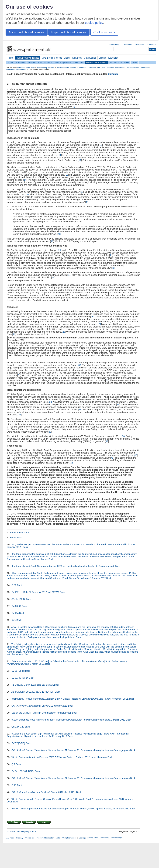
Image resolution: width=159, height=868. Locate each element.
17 (87, 202)
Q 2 (13, 764)
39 (107, 441)
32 (107, 380)
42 (71, 463)
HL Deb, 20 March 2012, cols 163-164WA (33, 685)
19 (52, 241)
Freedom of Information (45, 838)
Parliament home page (26, 68)
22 (125, 265)
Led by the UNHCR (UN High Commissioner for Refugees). (41, 713)
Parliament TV (115, 63)
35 (80, 410)
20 (59, 250)
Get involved (90, 58)
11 (60, 155)
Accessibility (114, 45)
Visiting (102, 58)
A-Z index (10, 838)
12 (80, 160)
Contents (113, 74)
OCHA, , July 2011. (43, 792)
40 (136, 455)
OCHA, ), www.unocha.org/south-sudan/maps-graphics (71, 750)
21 (111, 255)
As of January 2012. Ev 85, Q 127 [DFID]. (33, 692)
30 (80, 365)
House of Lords (35, 63)
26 (92, 317)
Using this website (69, 838)
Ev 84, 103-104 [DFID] (23, 771)
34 (118, 404)
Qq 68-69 (16, 606)
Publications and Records (66, 68)
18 (59, 234)
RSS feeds (140, 45)
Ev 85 (13, 537)
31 (19, 375)
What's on (49, 63)
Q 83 (14, 585)
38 (123, 436)
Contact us (152, 45)
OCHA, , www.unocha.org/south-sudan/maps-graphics (71, 778)
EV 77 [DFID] (18, 743)
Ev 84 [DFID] (17, 532)
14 (25, 180)
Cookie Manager (117, 838)
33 (51, 402)
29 (14, 334)
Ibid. (14, 620)
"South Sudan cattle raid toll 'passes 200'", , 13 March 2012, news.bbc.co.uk (59, 757)
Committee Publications (87, 68)
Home (10, 58)
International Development (16, 70)
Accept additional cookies (27, 32)
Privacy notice (93, 838)
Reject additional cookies (69, 32)
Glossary (20, 838)
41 (112, 458)
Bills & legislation (63, 63)
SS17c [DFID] (18, 599)
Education (113, 58)
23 (113, 268)
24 (69, 275)
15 (82, 192)
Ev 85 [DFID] (18, 671)
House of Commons (16, 63)
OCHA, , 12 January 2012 (40, 706)
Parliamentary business (28, 58)
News (127, 63)
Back (26, 532)
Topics (135, 63)
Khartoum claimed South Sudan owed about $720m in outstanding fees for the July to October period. (63, 566)
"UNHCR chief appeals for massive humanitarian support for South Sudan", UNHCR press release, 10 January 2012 (70, 809)
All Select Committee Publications (111, 68)
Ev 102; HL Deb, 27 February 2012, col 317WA (35, 592)
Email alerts (127, 45)
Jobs (58, 838)
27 (100, 324)
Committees (78, 63)
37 (50, 432)
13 (67, 175)
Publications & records (96, 63)
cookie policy (94, 23)
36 (20, 415)
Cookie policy (104, 838)
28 (64, 332)
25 (53, 277)
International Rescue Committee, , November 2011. (70, 699)
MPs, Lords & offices (52, 58)
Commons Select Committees (137, 68)
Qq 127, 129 (18, 727)
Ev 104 (15, 613)
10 (101, 145)
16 (27, 194)
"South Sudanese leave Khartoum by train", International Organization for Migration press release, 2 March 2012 (68, 720)
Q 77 (14, 785)
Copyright (82, 838)
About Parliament (73, 58)
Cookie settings (104, 32)
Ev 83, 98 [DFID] (20, 678)
